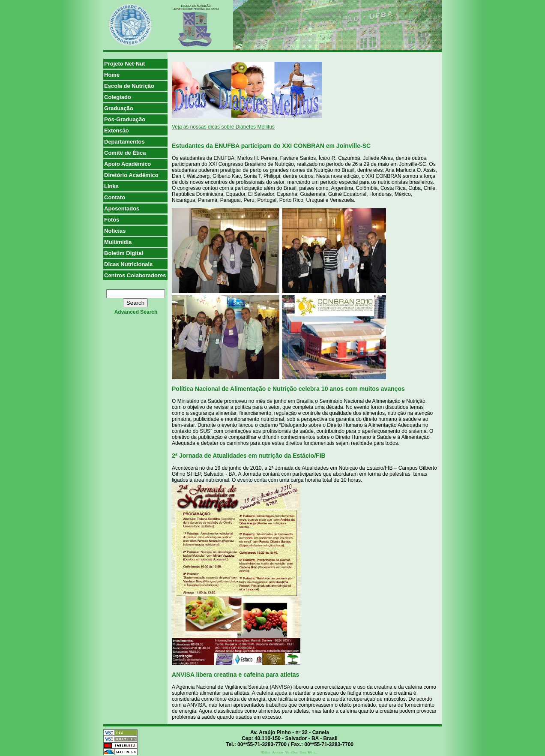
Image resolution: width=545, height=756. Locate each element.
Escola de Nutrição (129, 86)
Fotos (112, 220)
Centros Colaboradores (135, 275)
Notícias (115, 231)
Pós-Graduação (125, 119)
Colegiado (118, 97)
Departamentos (124, 142)
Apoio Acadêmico (127, 164)
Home (112, 75)
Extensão (117, 130)
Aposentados (122, 208)
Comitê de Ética (125, 153)
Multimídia (118, 242)
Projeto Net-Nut (124, 64)
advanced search (136, 312)
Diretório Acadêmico (131, 175)
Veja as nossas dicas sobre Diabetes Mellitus (223, 127)
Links (111, 186)
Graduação (119, 108)
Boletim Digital (124, 253)
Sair (303, 752)
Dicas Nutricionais (128, 264)
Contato (115, 197)
